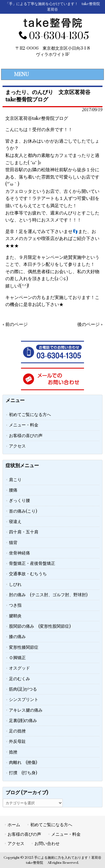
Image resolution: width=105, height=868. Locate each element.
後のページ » (90, 325)
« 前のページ (15, 325)
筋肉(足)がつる (23, 689)
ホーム (14, 825)
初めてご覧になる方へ (30, 415)
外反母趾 (17, 741)
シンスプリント (24, 700)
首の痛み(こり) (23, 511)
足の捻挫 (17, 731)
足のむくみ (19, 679)
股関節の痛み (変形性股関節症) (40, 626)
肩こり (15, 480)
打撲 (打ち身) (23, 773)
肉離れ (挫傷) (23, 762)
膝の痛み (17, 637)
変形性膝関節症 (24, 647)
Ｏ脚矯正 (17, 658)
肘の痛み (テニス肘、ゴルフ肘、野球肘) (48, 595)
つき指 (15, 605)
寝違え (15, 522)
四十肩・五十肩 (24, 532)
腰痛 (13, 490)
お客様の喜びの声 (26, 436)
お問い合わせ (47, 844)
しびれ (15, 584)
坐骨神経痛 (19, 553)
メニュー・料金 (24, 425)
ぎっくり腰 (19, 501)
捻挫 (13, 752)
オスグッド (19, 668)
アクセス (17, 446)
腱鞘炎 (15, 616)
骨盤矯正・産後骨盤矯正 (32, 563)
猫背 (13, 543)
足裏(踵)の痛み (23, 721)
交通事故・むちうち (28, 574)
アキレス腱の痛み (26, 710)
